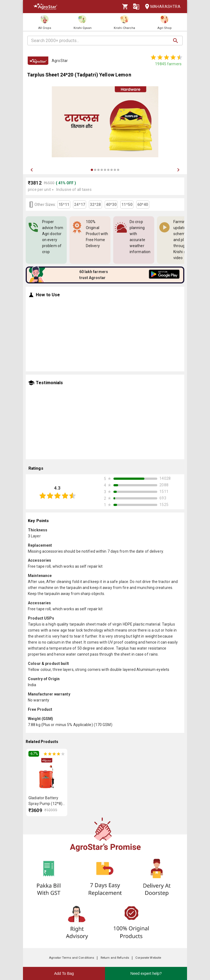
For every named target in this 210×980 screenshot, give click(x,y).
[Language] (136, 7)
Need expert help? (146, 973)
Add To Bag (64, 973)
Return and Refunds (115, 958)
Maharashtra (161, 7)
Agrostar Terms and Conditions (72, 958)
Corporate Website (148, 958)
